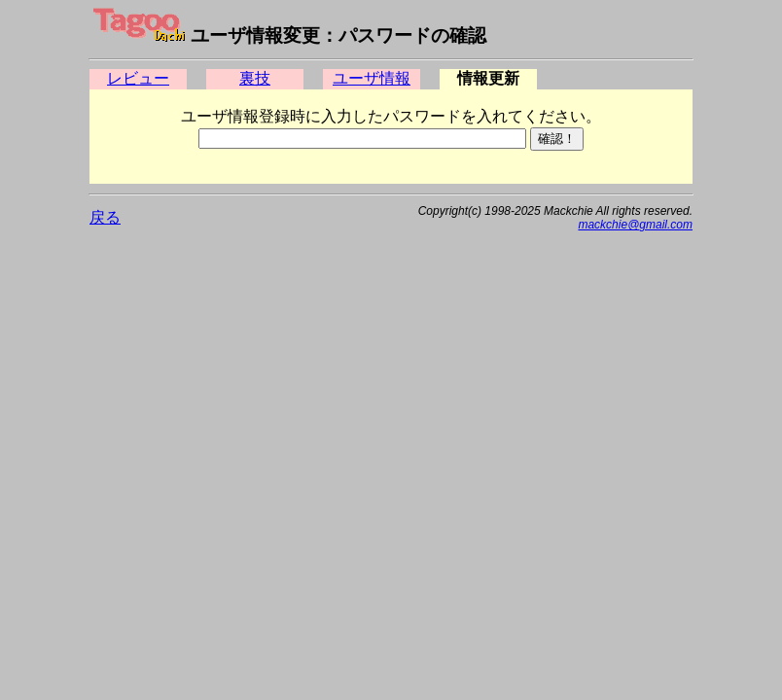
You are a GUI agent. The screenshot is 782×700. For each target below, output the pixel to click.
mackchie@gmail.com (635, 225)
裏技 (255, 78)
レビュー (138, 78)
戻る (105, 217)
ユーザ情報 (372, 78)
